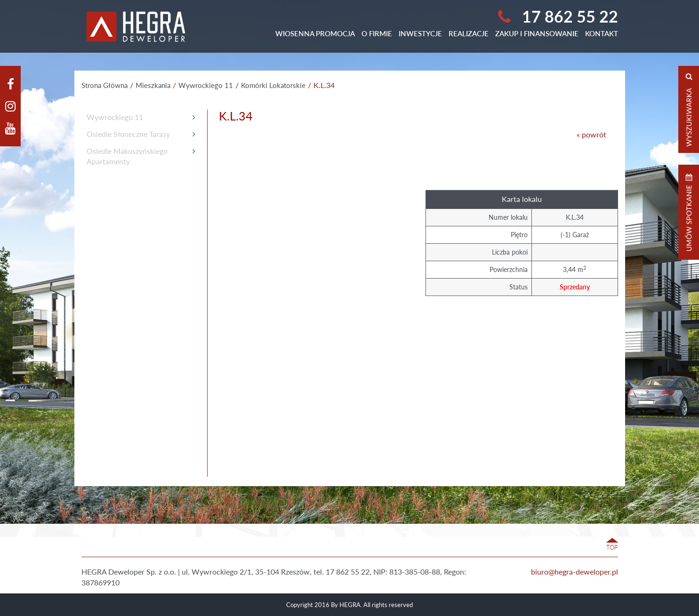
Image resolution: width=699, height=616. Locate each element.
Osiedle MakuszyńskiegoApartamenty (127, 156)
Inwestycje (420, 33)
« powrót (591, 134)
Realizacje (469, 33)
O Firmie (377, 33)
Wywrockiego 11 (115, 117)
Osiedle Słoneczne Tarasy (128, 134)
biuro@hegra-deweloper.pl (574, 572)
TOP (612, 547)
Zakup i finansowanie (537, 33)
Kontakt (602, 33)
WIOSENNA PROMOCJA (315, 33)
